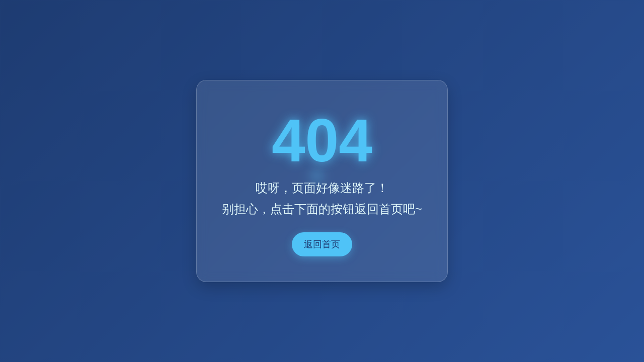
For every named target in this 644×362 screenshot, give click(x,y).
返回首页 (322, 244)
